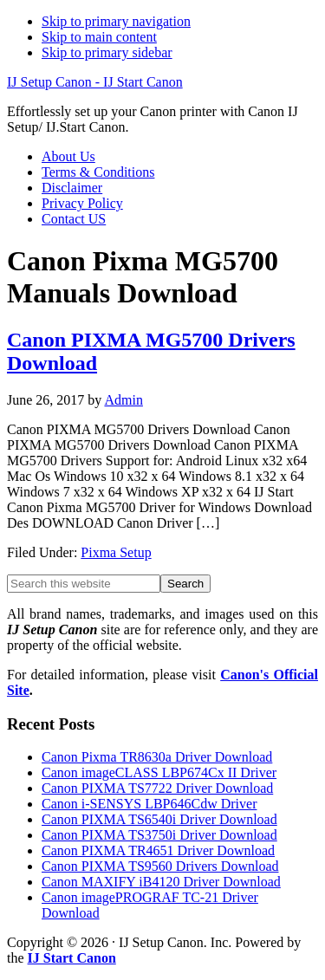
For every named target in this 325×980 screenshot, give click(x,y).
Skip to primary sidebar (107, 52)
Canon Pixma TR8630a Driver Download (157, 757)
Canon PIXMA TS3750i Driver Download (159, 835)
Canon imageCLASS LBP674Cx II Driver (159, 772)
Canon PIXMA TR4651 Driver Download (158, 850)
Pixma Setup (116, 552)
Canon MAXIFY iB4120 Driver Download (161, 882)
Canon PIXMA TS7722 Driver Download (157, 788)
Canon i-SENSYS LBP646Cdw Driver (149, 804)
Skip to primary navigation (116, 21)
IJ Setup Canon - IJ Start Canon (95, 82)
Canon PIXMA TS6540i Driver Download (159, 819)
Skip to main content (99, 37)
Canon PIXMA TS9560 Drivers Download (160, 866)
